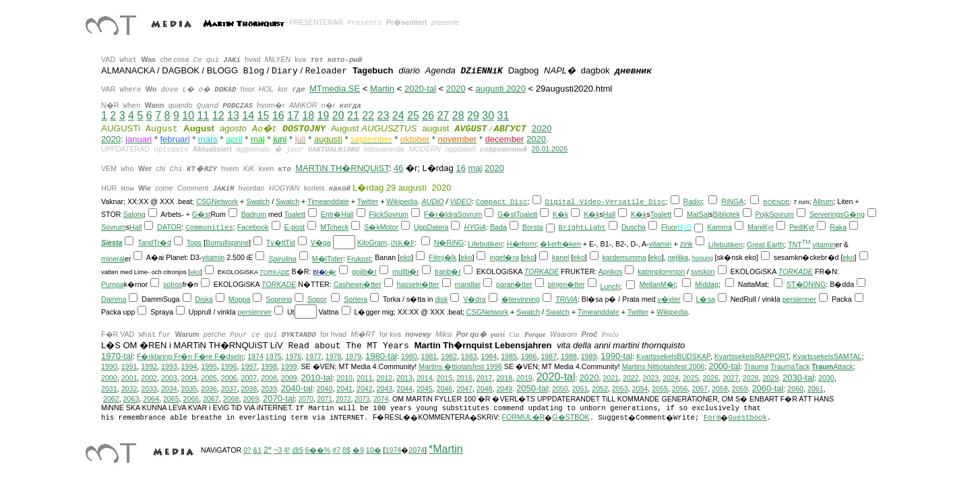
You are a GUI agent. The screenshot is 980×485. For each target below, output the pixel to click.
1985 (509, 356)
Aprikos (611, 271)
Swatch (258, 201)
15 (263, 116)
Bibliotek (726, 214)
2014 (425, 378)
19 (323, 116)
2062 (111, 399)
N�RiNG (449, 243)
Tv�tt (276, 243)
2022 (631, 378)
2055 (660, 389)
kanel (560, 257)
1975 (274, 356)
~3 (278, 450)
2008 (269, 378)
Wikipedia (402, 201)
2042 (365, 389)
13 (233, 116)
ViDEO (461, 201)
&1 (257, 450)
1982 (449, 356)
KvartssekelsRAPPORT (752, 356)
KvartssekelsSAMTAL (827, 356)
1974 (255, 356)
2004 (189, 378)
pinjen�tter (566, 284)
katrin (646, 271)
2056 (680, 389)
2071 (324, 399)
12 (218, 116)
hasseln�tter (418, 284)
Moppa (240, 299)
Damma (114, 299)
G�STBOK (571, 417)
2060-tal (767, 388)
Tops (194, 243)
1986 (529, 356)
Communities (209, 228)
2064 (151, 399)
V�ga (321, 243)
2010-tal (316, 378)
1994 (189, 366)
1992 (149, 366)
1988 (569, 356)
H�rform (522, 244)
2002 (149, 378)
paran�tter (514, 284)
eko (405, 257)
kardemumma (624, 257)
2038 (249, 389)
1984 (489, 356)
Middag (707, 284)
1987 (549, 356)
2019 (524, 378)
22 (368, 116)
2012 (385, 378)
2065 (171, 399)
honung (703, 258)
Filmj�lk (442, 257)
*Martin (446, 449)
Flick (376, 214)
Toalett (294, 214)
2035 (189, 389)
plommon (670, 271)
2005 (209, 378)
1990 (109, 366)
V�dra (474, 299)
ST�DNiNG (806, 284)
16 (278, 116)
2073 (362, 399)
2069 (251, 399)
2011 (365, 378)
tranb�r (448, 271)
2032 (129, 389)
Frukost (359, 259)
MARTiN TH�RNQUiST (342, 168)
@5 (298, 450)
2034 (169, 389)
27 (443, 116)
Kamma (719, 227)
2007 (249, 378)
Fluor (669, 227)
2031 (109, 389)
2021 (611, 378)
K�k (560, 214)
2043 (385, 389)
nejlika (678, 257)
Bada (498, 227)
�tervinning (521, 299)
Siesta (112, 243)
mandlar (468, 284)
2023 (651, 378)
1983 (469, 356)
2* (268, 450)
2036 (209, 389)
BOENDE (776, 202)
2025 (691, 378)
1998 (269, 366)
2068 (231, 399)
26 (428, 116)
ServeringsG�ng (837, 214)
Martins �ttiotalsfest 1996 (460, 366)
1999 (289, 366)
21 (353, 116)
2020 (456, 89)
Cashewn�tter (358, 284)
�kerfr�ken (560, 244)
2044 (404, 389)
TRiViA (566, 299)
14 (248, 116)
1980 (409, 356)
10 (188, 116)
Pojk (763, 214)
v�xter (669, 299)
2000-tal (724, 366)
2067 (211, 399)
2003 (169, 378)
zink (686, 244)
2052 (600, 389)
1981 (429, 356)
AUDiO (432, 201)
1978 (334, 356)
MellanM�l (657, 284)
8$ (346, 450)
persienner (799, 299)
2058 (720, 389)
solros (173, 284)
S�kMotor (381, 227)
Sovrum (396, 214)
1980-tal (381, 356)
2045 (425, 389)
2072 (343, 399)
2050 (560, 389)
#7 (336, 450)
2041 (344, 389)
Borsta (533, 227)
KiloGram (372, 243)
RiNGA (732, 201)
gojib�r (364, 271)
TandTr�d (154, 243)
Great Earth (765, 245)
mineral (113, 259)
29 (473, 116)
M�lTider (328, 259)
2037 (229, 389)
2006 (229, 378)
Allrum (823, 201)
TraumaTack (790, 366)
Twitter (368, 201)
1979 (353, 356)
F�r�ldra (441, 214)
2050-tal (532, 388)
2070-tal (279, 398)
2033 (149, 389)
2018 (504, 378)
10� (374, 450)
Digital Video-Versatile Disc (606, 202)
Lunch (610, 286)
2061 (816, 389)
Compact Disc (502, 202)
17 (293, 116)
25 (413, 116)
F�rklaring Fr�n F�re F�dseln (190, 356)
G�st (202, 214)
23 (383, 116)
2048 (485, 389)
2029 (770, 378)
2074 (381, 399)
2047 (464, 389)
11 (203, 116)
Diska (204, 299)
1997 (249, 366)
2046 (445, 389)
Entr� (331, 214)
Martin (382, 89)
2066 (191, 399)
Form (712, 418)
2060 (795, 389)
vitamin (661, 244)
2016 (464, 378)
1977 (313, 356)
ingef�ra (504, 257)
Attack (832, 366)
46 (398, 168)
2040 (325, 389)
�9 (358, 450)
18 (308, 116)
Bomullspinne (227, 243)
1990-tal (616, 356)
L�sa (705, 299)
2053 (620, 389)
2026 (711, 378)
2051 (580, 389)
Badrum (254, 214)
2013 (404, 378)
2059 (740, 389)
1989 (589, 356)
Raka (838, 227)
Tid (290, 243)
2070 (306, 399)
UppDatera (431, 227)
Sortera (356, 299)
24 (398, 116)
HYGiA (475, 227)
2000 (109, 378)
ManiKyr (761, 227)
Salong (134, 214)
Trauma (756, 366)
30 (488, 116)
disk (441, 299)
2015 (445, 378)
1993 (169, 366)
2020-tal (420, 89)
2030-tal (798, 378)
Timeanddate (328, 201)
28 (458, 116)
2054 (640, 389)
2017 (485, 378)
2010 (344, 378)
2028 (751, 378)
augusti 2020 (500, 89)
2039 (269, 389)
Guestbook (747, 418)
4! (287, 450)
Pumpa (113, 284)
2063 (131, 399)
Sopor (317, 299)
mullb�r (406, 271)
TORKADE (275, 272)
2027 (731, 378)
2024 (671, 378)
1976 (293, 356)
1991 (129, 366)
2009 (289, 378)
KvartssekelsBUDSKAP (673, 356)
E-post (294, 227)
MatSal (698, 214)
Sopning (279, 299)
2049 (504, 389)
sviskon (703, 271)
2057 (700, 389)
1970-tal (117, 356)
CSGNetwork (217, 201)
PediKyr (802, 227)
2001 (129, 378)
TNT (799, 245)
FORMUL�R (524, 417)
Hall (347, 214)
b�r (331, 272)
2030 (826, 378)
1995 (209, 366)
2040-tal (297, 388)
